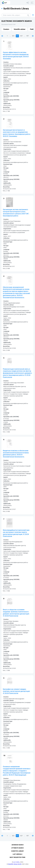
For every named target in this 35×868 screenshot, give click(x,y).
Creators (6, 29)
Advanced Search (18, 845)
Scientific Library (18, 851)
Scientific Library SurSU (15, 864)
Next (33, 36)
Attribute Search (17, 848)
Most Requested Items (17, 857)
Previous (2, 36)
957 (28, 36)
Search (28, 15)
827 (21, 36)
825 (13, 36)
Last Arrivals (17, 854)
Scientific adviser (20, 29)
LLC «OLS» (16, 862)
